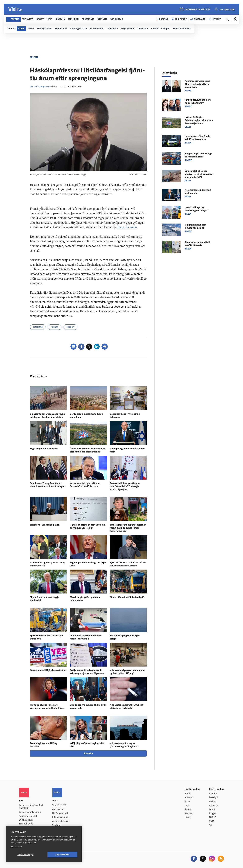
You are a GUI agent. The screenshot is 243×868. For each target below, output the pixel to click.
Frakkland (38, 327)
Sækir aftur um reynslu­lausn (45, 525)
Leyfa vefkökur (62, 855)
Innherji (213, 794)
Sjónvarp (189, 814)
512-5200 (62, 805)
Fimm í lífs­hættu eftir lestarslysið (127, 597)
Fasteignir (214, 798)
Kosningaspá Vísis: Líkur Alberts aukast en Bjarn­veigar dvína (197, 84)
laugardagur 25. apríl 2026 (197, 10)
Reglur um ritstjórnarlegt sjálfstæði (31, 807)
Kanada (54, 327)
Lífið (187, 806)
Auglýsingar (58, 809)
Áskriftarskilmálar (61, 821)
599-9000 (28, 824)
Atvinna (213, 802)
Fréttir (188, 794)
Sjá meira (88, 754)
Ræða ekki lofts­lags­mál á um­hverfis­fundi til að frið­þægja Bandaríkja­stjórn (125, 487)
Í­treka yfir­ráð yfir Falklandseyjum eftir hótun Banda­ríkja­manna (199, 121)
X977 (212, 822)
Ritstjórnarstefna (60, 817)
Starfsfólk (57, 825)
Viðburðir (214, 806)
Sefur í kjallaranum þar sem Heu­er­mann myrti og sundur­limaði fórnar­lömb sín (128, 528)
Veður (212, 810)
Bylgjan (213, 814)
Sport (187, 802)
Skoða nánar (16, 846)
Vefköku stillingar (26, 855)
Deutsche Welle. (127, 227)
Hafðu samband (60, 813)
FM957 (213, 818)
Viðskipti (189, 798)
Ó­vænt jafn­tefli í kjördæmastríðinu (48, 671)
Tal (211, 826)
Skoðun (188, 810)
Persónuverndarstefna (30, 812)
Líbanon (70, 327)
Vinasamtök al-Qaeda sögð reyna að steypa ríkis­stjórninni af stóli (199, 174)
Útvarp (188, 818)
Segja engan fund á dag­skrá (44, 449)
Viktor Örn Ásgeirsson (40, 87)
